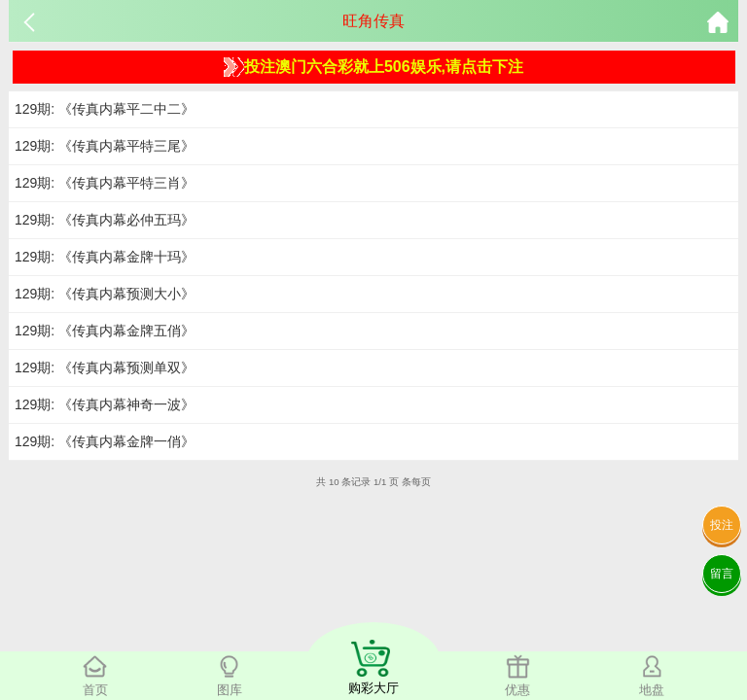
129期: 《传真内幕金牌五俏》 (105, 331)
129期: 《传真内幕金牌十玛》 (105, 257)
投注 (722, 525)
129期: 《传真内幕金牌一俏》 (105, 441)
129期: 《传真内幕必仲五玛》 (105, 220)
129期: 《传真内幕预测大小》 (105, 294)
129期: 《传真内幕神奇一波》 (105, 404)
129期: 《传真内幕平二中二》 (105, 109)
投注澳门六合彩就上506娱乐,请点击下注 (373, 67)
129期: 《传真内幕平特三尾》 (105, 146)
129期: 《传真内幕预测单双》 (105, 367)
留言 (722, 574)
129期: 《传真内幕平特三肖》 (105, 183)
